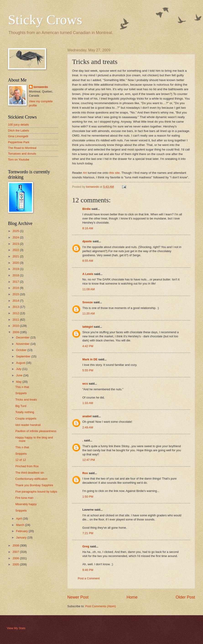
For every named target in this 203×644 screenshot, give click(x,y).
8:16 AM (88, 228)
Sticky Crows (45, 20)
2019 (16, 269)
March (20, 525)
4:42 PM (88, 346)
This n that (22, 387)
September (24, 356)
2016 (16, 288)
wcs (85, 384)
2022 (16, 250)
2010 (16, 326)
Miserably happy (26, 504)
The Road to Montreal (22, 148)
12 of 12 (21, 460)
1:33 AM (88, 403)
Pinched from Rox (27, 466)
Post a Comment (89, 578)
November (23, 344)
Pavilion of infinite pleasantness (36, 431)
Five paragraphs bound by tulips (36, 492)
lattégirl (88, 327)
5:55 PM (88, 370)
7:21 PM (88, 533)
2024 (16, 237)
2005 (16, 564)
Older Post (185, 597)
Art (85, 173)
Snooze (88, 302)
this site (115, 173)
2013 (16, 307)
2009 (16, 332)
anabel (87, 416)
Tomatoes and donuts (22, 154)
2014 (16, 301)
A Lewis (88, 274)
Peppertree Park (19, 142)
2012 (16, 313)
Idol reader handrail (28, 425)
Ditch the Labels (18, 131)
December (23, 337)
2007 (16, 552)
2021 (16, 256)
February (22, 531)
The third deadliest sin (30, 473)
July (19, 369)
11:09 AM (88, 289)
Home (132, 597)
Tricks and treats (26, 400)
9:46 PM (88, 570)
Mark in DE (90, 359)
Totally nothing (25, 412)
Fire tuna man (24, 498)
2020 (16, 263)
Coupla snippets (26, 418)
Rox (85, 473)
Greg (86, 546)
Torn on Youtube (19, 160)
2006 (16, 558)
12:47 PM (89, 460)
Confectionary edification (31, 479)
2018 (16, 275)
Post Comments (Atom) (101, 606)
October (22, 350)
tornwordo (41, 87)
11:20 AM (88, 313)
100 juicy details (18, 125)
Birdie (87, 209)
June (20, 375)
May (19, 382)
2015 (16, 294)
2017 (16, 282)
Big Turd (21, 406)
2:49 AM (88, 427)
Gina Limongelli (18, 136)
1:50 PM (88, 497)
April (19, 519)
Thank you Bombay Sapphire (34, 485)
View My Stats (16, 628)
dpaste (87, 241)
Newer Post (78, 597)
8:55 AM (88, 261)
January (22, 537)
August (21, 363)
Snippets (21, 393)
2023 (16, 244)
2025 (16, 231)
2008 (16, 545)
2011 (16, 320)
